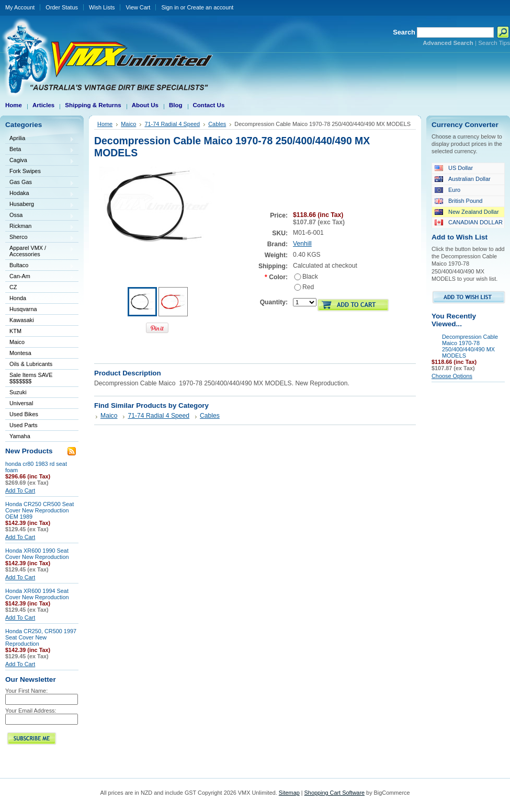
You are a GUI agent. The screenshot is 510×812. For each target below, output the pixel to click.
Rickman (40, 227)
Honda (40, 299)
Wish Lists (102, 7)
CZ (40, 288)
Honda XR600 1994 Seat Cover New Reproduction (37, 594)
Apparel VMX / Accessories (40, 251)
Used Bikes (24, 414)
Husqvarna (40, 310)
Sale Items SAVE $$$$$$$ (31, 378)
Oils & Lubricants (31, 364)
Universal (40, 404)
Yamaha (40, 437)
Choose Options (452, 376)
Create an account (210, 7)
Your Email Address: (31, 711)
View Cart (138, 7)
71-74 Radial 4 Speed (172, 124)
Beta (40, 150)
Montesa (40, 354)
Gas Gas (40, 183)
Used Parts (24, 425)
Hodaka (40, 194)
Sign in (170, 7)
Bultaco (40, 266)
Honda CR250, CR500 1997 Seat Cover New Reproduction (41, 637)
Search (404, 32)
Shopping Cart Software (335, 793)
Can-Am (40, 277)
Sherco (40, 238)
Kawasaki (40, 321)
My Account (20, 7)
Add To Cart (20, 490)
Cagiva (40, 161)
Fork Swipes (25, 171)
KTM (40, 332)
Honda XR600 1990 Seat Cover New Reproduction (37, 554)
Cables (217, 124)
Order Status (62, 7)
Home (105, 124)
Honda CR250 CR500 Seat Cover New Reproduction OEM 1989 (39, 510)
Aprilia (40, 139)
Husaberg (40, 205)
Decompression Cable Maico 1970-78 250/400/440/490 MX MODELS (470, 346)
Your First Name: (26, 691)
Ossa (40, 216)
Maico (40, 343)
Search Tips (494, 43)
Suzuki (40, 393)
